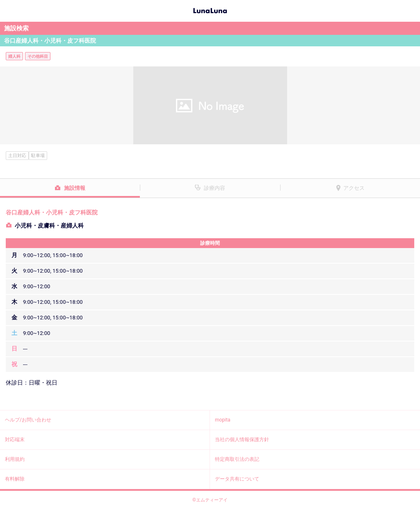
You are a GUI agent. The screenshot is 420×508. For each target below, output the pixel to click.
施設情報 (75, 188)
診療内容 (215, 188)
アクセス (354, 188)
